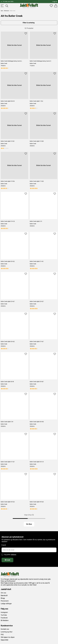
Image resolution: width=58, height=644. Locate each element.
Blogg (3, 598)
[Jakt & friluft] (29, 6)
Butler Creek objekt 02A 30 (8, 101)
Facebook (4, 618)
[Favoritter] (51, 6)
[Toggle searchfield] (7, 6)
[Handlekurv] (56, 6)
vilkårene (14, 555)
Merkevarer (7, 11)
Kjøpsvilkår (5, 640)
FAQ (2, 635)
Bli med (7, 560)
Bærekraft (4, 596)
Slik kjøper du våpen (8, 637)
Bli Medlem (5, 620)
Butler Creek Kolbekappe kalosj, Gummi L (11, 61)
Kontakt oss (5, 629)
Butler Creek (4, 63)
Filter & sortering (29, 23)
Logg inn (55, 1)
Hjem (2, 11)
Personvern (5, 601)
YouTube (4, 615)
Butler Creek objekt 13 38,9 (37, 141)
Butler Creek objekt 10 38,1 (8, 141)
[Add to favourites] (26, 33)
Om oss (3, 593)
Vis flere (29, 524)
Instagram (4, 612)
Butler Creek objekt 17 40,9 (37, 181)
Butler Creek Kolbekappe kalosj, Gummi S (40, 61)
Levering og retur (7, 632)
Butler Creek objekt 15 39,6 (8, 181)
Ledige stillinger (6, 604)
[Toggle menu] (2, 6)
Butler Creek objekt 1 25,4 (36, 101)
